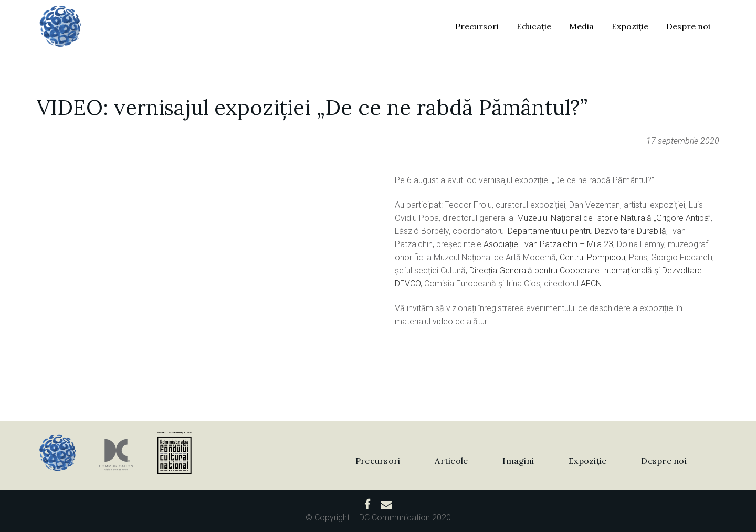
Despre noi (664, 461)
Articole (451, 461)
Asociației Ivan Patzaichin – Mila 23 (548, 244)
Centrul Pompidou (592, 257)
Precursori (378, 461)
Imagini (518, 461)
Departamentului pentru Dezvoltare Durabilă (587, 231)
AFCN (591, 284)
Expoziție (587, 461)
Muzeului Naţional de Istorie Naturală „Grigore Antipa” (614, 218)
